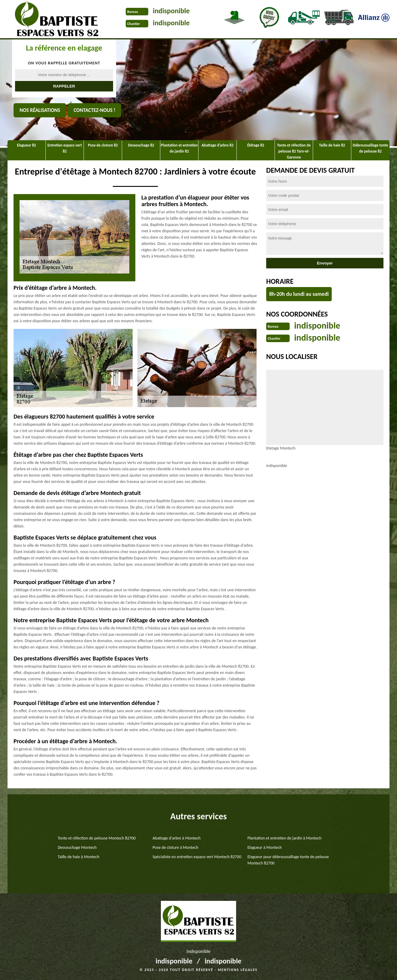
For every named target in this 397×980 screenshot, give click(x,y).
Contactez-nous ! (95, 110)
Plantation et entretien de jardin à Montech (285, 838)
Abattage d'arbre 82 (217, 145)
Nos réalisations (40, 110)
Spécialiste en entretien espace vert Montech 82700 (197, 857)
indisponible (171, 11)
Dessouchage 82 (141, 145)
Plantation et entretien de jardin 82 (179, 148)
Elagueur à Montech (265, 847)
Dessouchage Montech (77, 847)
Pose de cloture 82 (103, 145)
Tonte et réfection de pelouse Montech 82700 (97, 838)
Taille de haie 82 (332, 145)
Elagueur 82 (26, 145)
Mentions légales (238, 970)
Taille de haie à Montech (78, 857)
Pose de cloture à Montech (175, 847)
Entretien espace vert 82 (65, 148)
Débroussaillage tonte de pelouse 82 (371, 148)
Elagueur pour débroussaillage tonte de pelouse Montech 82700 (288, 860)
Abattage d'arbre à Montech (177, 838)
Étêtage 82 (256, 145)
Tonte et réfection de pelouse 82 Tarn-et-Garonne (294, 151)
